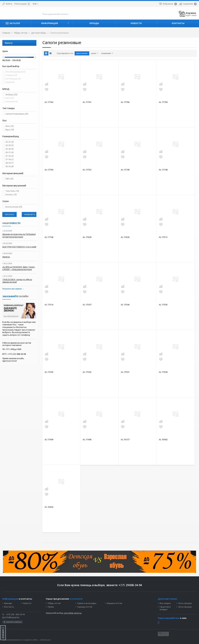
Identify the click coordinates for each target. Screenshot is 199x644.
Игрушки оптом (114, 603)
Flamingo (6, 257)
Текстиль (12, 191)
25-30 (9, 149)
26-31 (9, 152)
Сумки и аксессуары (87, 603)
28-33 (9, 163)
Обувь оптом (54, 603)
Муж (10, 130)
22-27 (9, 142)
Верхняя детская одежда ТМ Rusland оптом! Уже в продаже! (19, 235)
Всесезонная (14, 207)
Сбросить (9, 215)
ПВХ (9, 179)
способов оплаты (73, 613)
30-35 (9, 166)
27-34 (9, 159)
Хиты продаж (185, 603)
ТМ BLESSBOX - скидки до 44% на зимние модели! (17, 281)
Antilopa (11, 95)
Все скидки (165, 603)
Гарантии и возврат (165, 608)
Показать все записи (12, 289)
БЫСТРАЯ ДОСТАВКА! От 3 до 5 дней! (19, 247)
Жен (9, 126)
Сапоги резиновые (17, 114)
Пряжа (51, 607)
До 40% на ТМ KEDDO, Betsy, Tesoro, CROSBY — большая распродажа (19, 268)
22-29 (9, 145)
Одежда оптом (85, 607)
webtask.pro (45, 640)
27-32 (9, 156)
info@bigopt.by (11, 617)
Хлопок (11, 195)
